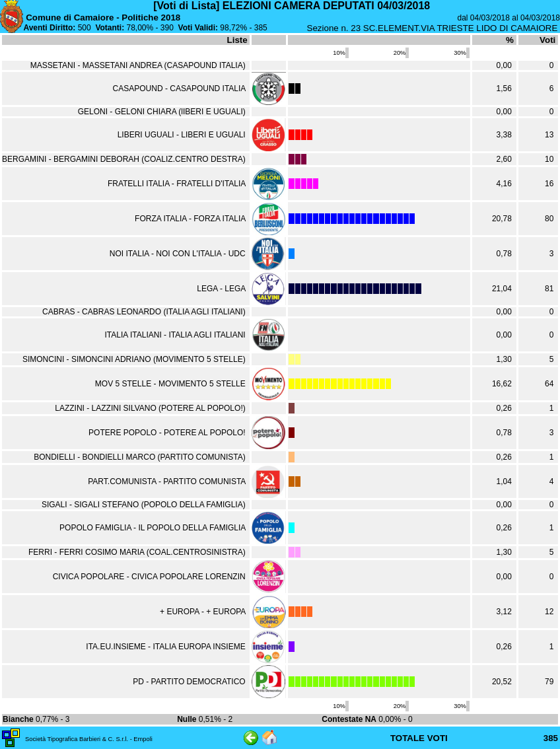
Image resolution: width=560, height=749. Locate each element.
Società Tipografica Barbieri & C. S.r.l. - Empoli (89, 739)
